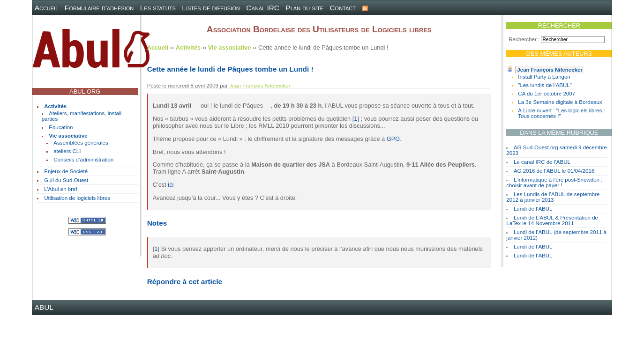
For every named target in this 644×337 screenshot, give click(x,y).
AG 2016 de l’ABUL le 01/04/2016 (554, 171)
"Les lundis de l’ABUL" (545, 85)
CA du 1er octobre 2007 (547, 94)
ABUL (44, 307)
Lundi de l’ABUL (533, 209)
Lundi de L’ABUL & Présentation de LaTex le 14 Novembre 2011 (552, 220)
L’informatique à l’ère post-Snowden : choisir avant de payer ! (554, 183)
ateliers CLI (67, 151)
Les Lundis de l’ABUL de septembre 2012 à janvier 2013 (553, 197)
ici (171, 185)
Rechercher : (524, 39)
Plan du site (304, 8)
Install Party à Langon (544, 77)
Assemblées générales (81, 143)
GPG (393, 139)
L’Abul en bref (60, 189)
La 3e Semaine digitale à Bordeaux (560, 102)
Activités (55, 106)
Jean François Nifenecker (550, 70)
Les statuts (158, 8)
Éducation (61, 127)
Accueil (47, 8)
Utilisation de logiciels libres (77, 198)
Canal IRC (263, 8)
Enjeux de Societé (66, 171)
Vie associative (68, 136)
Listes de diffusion (211, 8)
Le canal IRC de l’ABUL (542, 162)
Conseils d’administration (83, 160)
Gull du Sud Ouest (66, 180)
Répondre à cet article (185, 282)
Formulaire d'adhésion (99, 8)
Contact (343, 8)
